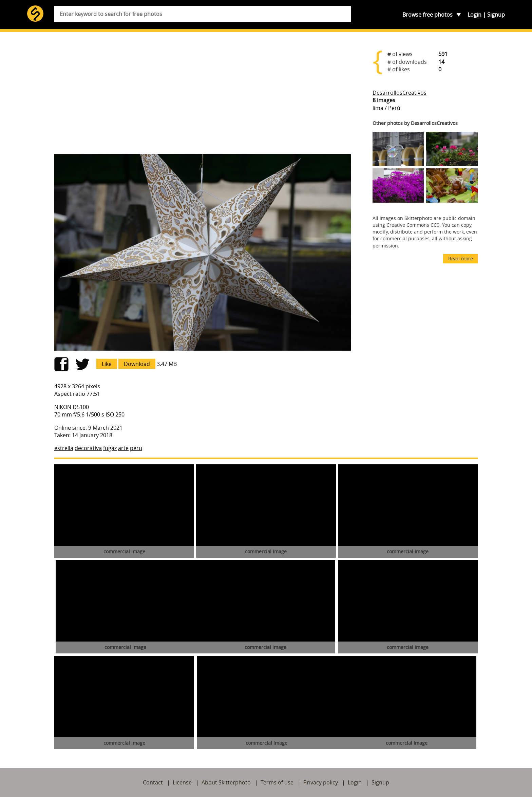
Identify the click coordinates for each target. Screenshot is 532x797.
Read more (461, 258)
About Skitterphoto (226, 782)
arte (123, 448)
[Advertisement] (203, 96)
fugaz (110, 448)
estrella (64, 448)
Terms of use (277, 782)
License (182, 782)
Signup (496, 15)
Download (137, 364)
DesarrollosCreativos (400, 93)
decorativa (88, 448)
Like (107, 364)
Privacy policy (321, 782)
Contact (153, 782)
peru (136, 448)
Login (474, 15)
